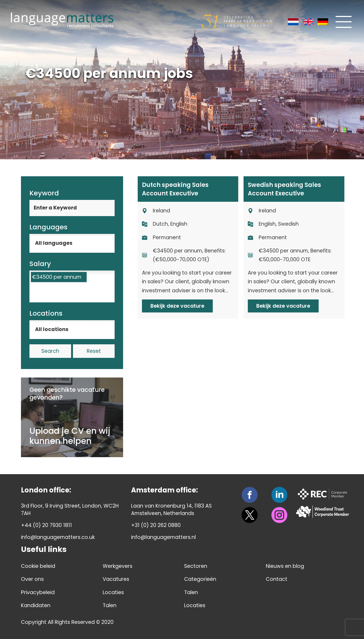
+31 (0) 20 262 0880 (156, 525)
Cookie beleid (38, 566)
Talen (110, 605)
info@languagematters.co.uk (58, 537)
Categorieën (200, 579)
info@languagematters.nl (163, 537)
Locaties (113, 592)
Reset (94, 351)
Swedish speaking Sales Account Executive (284, 189)
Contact (277, 579)
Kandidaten (36, 605)
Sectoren (196, 566)
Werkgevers (118, 566)
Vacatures (116, 579)
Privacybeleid (38, 592)
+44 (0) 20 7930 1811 (46, 525)
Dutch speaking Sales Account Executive (175, 189)
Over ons (32, 579)
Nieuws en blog (285, 566)
